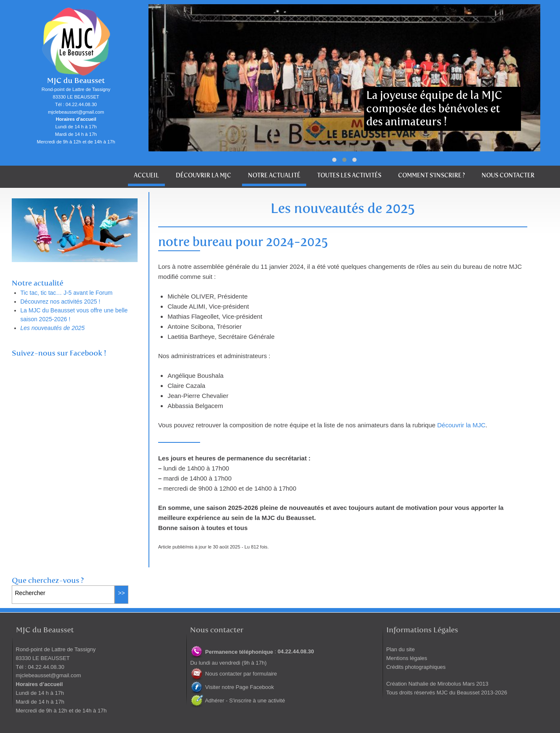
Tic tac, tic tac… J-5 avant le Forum (67, 293)
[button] (334, 160)
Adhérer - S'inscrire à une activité (237, 701)
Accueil (146, 175)
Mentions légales (407, 658)
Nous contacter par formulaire (233, 674)
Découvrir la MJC (203, 175)
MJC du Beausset (76, 81)
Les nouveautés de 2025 (53, 328)
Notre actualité (274, 175)
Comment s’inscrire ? (431, 175)
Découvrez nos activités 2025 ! (61, 302)
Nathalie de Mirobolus (435, 684)
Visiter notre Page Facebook (232, 687)
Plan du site (401, 649)
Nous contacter (508, 175)
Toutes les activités (349, 175)
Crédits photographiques (416, 667)
